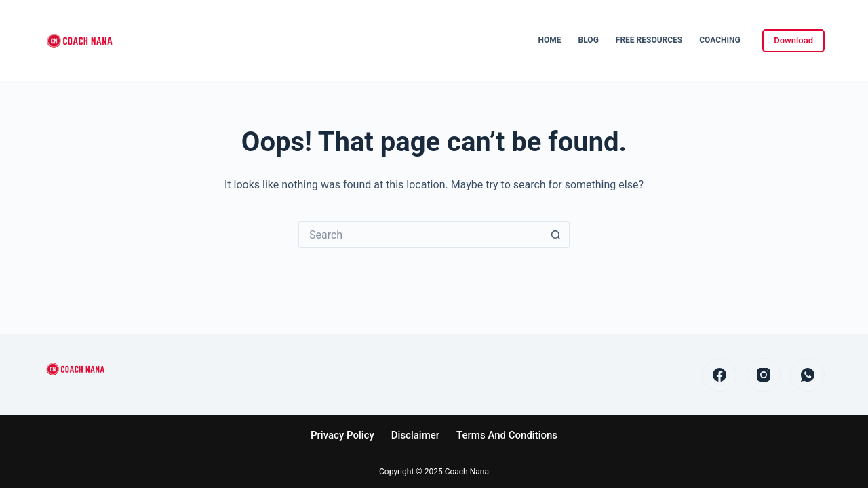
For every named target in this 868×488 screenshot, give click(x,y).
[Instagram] (764, 375)
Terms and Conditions (507, 435)
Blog (589, 40)
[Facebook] (719, 375)
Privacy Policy (342, 435)
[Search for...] (420, 235)
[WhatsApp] (808, 375)
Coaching (719, 40)
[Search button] (556, 235)
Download (793, 40)
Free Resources (649, 40)
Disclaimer (415, 435)
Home (550, 40)
